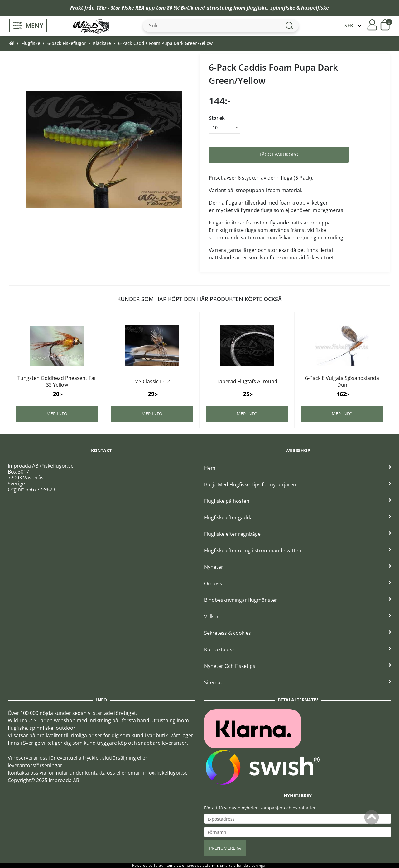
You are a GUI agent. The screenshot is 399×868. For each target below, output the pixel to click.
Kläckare (102, 43)
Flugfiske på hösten (298, 501)
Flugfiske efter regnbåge (298, 534)
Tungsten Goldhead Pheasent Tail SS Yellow (57, 381)
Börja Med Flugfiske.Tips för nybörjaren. (298, 484)
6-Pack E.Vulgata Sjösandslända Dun (342, 381)
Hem (298, 468)
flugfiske (257, 8)
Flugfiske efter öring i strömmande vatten (298, 550)
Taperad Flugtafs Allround (247, 381)
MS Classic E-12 (152, 381)
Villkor (298, 616)
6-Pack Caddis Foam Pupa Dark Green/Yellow (165, 43)
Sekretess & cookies (298, 633)
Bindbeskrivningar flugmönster (298, 600)
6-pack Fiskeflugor (67, 43)
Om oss (298, 583)
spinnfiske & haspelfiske (300, 8)
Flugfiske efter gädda (298, 517)
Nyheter (298, 567)
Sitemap (298, 682)
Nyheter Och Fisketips (298, 666)
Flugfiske (31, 43)
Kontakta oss (298, 649)
